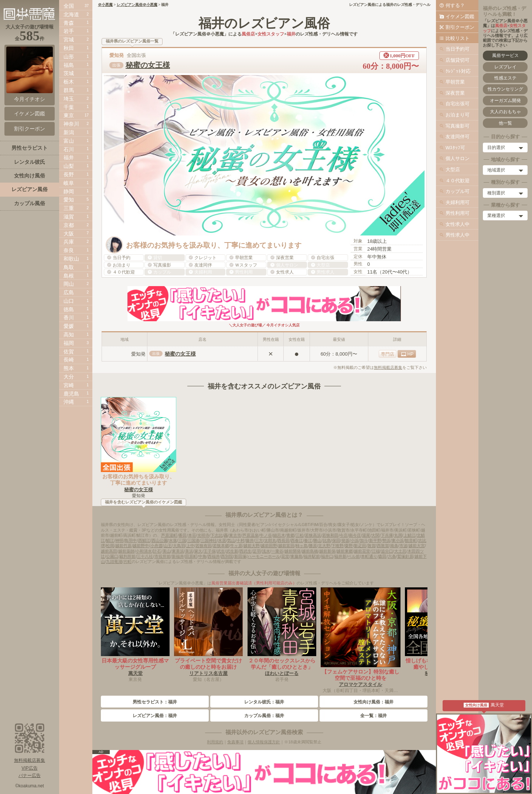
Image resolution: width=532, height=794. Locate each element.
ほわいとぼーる (282, 673)
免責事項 (235, 742)
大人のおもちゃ (505, 112)
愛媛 (69, 326)
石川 (69, 149)
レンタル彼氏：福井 (264, 702)
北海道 (71, 14)
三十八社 (145, 556)
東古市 (235, 535)
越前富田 (286, 546)
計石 (157, 551)
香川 (69, 318)
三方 (259, 540)
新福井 (178, 556)
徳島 (69, 309)
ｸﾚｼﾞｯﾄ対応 (458, 71)
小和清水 (144, 551)
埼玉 (69, 99)
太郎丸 (270, 540)
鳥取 (69, 267)
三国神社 (209, 540)
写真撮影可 (458, 126)
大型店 (453, 169)
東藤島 (296, 556)
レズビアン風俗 (30, 189)
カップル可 (458, 191)
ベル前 (354, 556)
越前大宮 (417, 546)
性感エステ (505, 78)
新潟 (69, 132)
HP (411, 354)
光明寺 (203, 535)
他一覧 (505, 123)
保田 (336, 540)
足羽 (257, 551)
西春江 (297, 540)
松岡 (110, 546)
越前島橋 (310, 551)
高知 (69, 335)
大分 (69, 377)
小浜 (355, 540)
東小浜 (398, 540)
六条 (392, 556)
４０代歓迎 (458, 181)
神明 (119, 540)
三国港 (193, 540)
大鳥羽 (179, 546)
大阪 (69, 234)
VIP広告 (29, 768)
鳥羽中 (131, 540)
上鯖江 (410, 535)
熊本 (69, 368)
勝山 (317, 540)
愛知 (69, 200)
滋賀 (69, 217)
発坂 (345, 540)
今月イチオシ (30, 74)
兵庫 (69, 242)
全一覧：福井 (374, 716)
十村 (241, 540)
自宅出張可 (458, 104)
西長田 (284, 540)
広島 (69, 292)
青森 (69, 23)
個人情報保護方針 (264, 742)
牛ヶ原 (236, 546)
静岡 (69, 191)
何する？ (455, 5)
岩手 (69, 31)
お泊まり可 (458, 115)
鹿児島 (71, 394)
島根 (69, 276)
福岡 (69, 343)
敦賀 (372, 546)
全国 (69, 6)
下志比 (217, 535)
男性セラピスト (30, 148)
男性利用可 (458, 213)
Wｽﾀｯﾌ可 (455, 148)
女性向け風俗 (30, 176)
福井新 (340, 556)
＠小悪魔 (105, 5)
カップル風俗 (30, 203)
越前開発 (293, 551)
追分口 (387, 551)
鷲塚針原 (405, 556)
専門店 (388, 354)
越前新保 (327, 551)
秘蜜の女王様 (148, 65)
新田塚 (240, 556)
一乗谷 (277, 551)
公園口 (112, 556)
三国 (182, 540)
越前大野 (252, 546)
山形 (69, 57)
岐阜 (69, 183)
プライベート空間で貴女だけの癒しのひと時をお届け (208, 664)
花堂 (285, 556)
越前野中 (141, 546)
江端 (376, 551)
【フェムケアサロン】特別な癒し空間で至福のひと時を (361, 675)
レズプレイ (505, 67)
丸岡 (398, 535)
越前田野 (269, 546)
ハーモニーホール (264, 556)
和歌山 (71, 259)
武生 (221, 551)
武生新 (232, 551)
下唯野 (337, 546)
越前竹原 (123, 546)
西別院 (227, 556)
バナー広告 (30, 776)
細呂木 (279, 535)
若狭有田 (204, 546)
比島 (327, 540)
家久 (198, 551)
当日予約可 (458, 49)
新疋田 (360, 546)
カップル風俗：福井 (264, 716)
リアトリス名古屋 (208, 673)
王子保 (210, 551)
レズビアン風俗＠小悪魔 (137, 5)
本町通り (369, 556)
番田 (183, 535)
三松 (300, 535)
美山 (167, 551)
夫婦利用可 (458, 202)
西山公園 (160, 540)
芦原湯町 (169, 535)
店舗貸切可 (458, 60)
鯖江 (110, 540)
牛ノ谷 (266, 535)
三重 (69, 208)
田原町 (191, 556)
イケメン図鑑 (460, 16)
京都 (69, 225)
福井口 (327, 556)
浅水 (266, 551)
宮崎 (69, 385)
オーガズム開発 (505, 101)
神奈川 (71, 124)
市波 (403, 546)
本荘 (192, 535)
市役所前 (163, 556)
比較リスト (458, 38)
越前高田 (109, 551)
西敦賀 (383, 546)
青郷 (290, 535)
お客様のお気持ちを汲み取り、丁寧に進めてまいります (139, 480)
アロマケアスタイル (360, 684)
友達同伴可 (458, 137)
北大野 (324, 546)
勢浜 (386, 540)
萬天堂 (135, 673)
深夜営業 (455, 93)
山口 (69, 301)
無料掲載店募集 (388, 367)
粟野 (349, 546)
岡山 (69, 284)
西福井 (214, 556)
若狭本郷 (221, 546)
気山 (231, 540)
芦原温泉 (250, 535)
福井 (69, 157)
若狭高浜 (313, 535)
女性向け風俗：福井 (374, 702)
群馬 (69, 90)
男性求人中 (458, 235)
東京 (69, 115)
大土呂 (400, 551)
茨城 (69, 73)
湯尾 (366, 535)
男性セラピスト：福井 (155, 702)
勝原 (313, 546)
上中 (190, 546)
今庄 (344, 535)
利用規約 (215, 742)
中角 (202, 556)
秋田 (69, 48)
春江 (308, 540)
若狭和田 (330, 535)
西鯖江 (144, 540)
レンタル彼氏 (30, 162)
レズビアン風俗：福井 (155, 716)
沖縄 (69, 402)
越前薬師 (126, 551)
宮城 (69, 40)
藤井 (250, 540)
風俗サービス (505, 55)
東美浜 (178, 551)
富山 (69, 141)
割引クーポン (460, 27)
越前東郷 (345, 551)
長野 (69, 174)
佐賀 (69, 352)
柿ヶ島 (302, 546)
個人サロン (458, 158)
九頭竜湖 (114, 561)
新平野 (375, 540)
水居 (222, 540)
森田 (382, 556)
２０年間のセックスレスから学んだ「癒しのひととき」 (282, 664)
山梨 (69, 166)
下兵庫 (387, 535)
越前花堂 (362, 551)
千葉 (69, 107)
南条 (394, 546)
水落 (173, 540)
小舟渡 (156, 546)
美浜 (189, 551)
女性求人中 (458, 224)
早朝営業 (455, 82)
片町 (127, 561)
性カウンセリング (505, 89)
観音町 (411, 540)
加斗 (364, 540)
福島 (69, 65)
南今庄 (355, 535)
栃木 (69, 82)
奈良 (69, 250)
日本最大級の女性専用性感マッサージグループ (135, 664)
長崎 (69, 360)
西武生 (245, 551)
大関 (375, 535)
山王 (168, 546)
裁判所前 (127, 556)
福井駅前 (312, 556)
